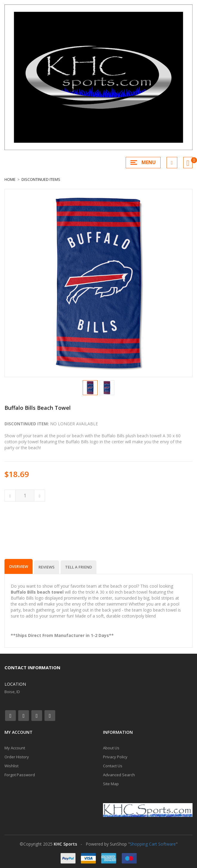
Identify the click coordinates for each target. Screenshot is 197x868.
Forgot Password (20, 775)
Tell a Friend (79, 567)
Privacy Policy (115, 757)
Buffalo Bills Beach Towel (38, 408)
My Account (15, 748)
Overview (19, 566)
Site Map (111, 784)
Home (10, 179)
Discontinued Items (41, 179)
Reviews (47, 567)
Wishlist (11, 766)
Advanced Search (119, 775)
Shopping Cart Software (153, 844)
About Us (111, 748)
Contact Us (113, 766)
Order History (17, 757)
